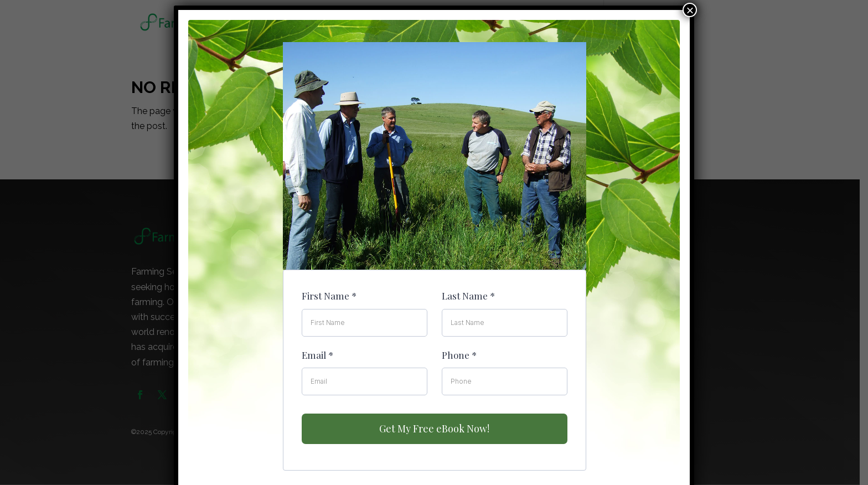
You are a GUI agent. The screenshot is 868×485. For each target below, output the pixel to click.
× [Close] (690, 10)
